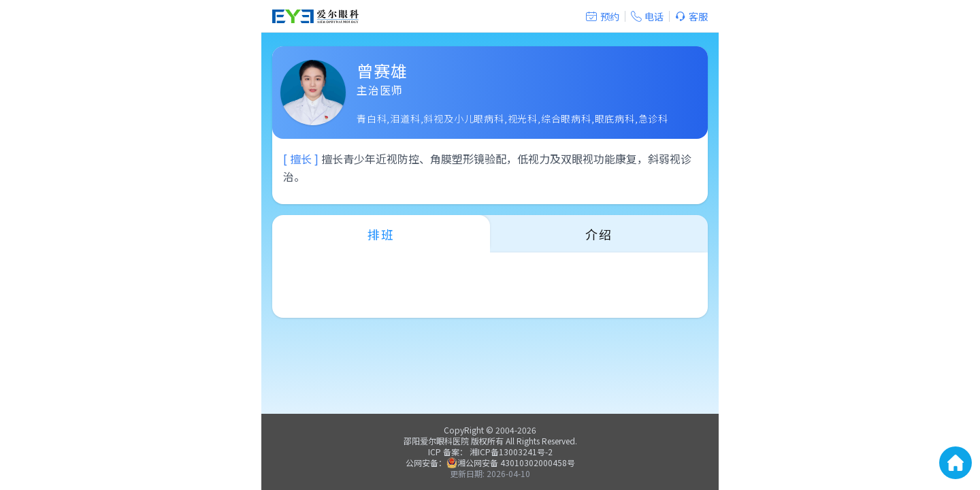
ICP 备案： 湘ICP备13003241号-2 (490, 452)
